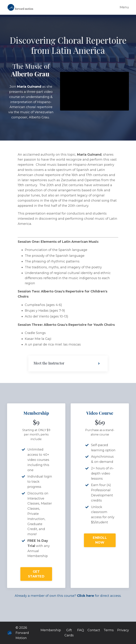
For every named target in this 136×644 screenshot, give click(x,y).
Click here (86, 596)
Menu (124, 7)
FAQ (81, 630)
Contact (94, 630)
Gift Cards (69, 633)
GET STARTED (36, 574)
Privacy (123, 630)
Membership (51, 630)
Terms (109, 630)
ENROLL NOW (100, 540)
